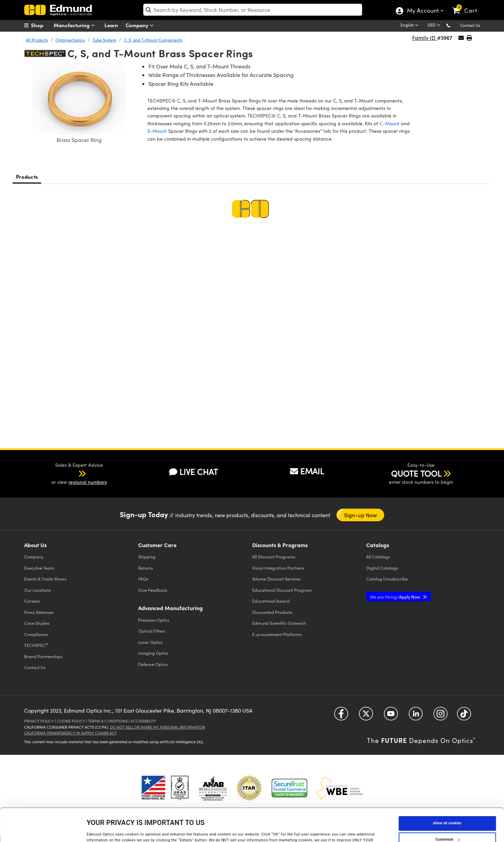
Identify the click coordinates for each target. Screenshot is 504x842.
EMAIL (307, 471)
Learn (111, 25)
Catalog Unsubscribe (387, 579)
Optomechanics (70, 40)
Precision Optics (154, 620)
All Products (37, 40)
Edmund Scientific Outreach (279, 623)
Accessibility (143, 721)
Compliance (36, 634)
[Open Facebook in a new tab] (341, 716)
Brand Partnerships (43, 656)
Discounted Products (272, 612)
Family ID (425, 38)
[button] (454, 25)
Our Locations (38, 590)
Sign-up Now (361, 515)
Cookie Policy (71, 721)
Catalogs (378, 557)
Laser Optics (150, 642)
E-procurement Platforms (277, 634)
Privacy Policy (39, 721)
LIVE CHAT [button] (193, 472)
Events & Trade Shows (45, 579)
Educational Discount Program (282, 590)
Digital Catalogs (382, 568)
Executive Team (39, 568)
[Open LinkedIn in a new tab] (416, 716)
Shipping (147, 557)
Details (93, 830)
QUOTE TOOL (416, 473)
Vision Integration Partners (278, 568)
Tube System (104, 40)
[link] (468, 5)
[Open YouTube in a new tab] (391, 716)
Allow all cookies (447, 790)
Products (27, 177)
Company (141, 25)
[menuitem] (41, 25)
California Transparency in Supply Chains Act (70, 733)
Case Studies (37, 623)
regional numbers (88, 482)
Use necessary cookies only (447, 823)
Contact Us (470, 25)
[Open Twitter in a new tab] (366, 716)
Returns (146, 568)
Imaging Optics (153, 653)
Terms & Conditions (108, 721)
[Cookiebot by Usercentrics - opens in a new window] (44, 830)
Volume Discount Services (277, 579)
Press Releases (39, 612)
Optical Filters (152, 631)
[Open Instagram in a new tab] (441, 716)
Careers (32, 601)
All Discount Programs (274, 557)
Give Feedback (153, 590)
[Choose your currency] (435, 26)
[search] (253, 10)
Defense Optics (153, 664)
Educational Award (271, 601)
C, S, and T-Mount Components (153, 40)
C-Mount (389, 123)
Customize (447, 806)
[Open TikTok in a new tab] (464, 716)
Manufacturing (76, 25)
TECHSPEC (36, 645)
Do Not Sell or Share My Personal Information (158, 727)
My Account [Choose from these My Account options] (422, 11)
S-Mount (157, 131)
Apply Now (395, 597)
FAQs (143, 579)
